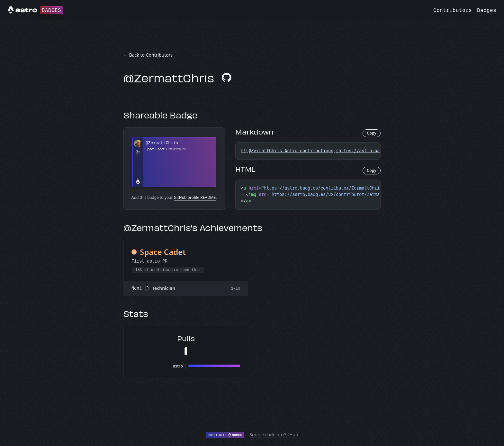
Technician (164, 288)
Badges (487, 10)
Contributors (453, 10)
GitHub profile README (195, 197)
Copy (372, 133)
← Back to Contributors (148, 55)
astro (178, 366)
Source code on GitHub (274, 435)
